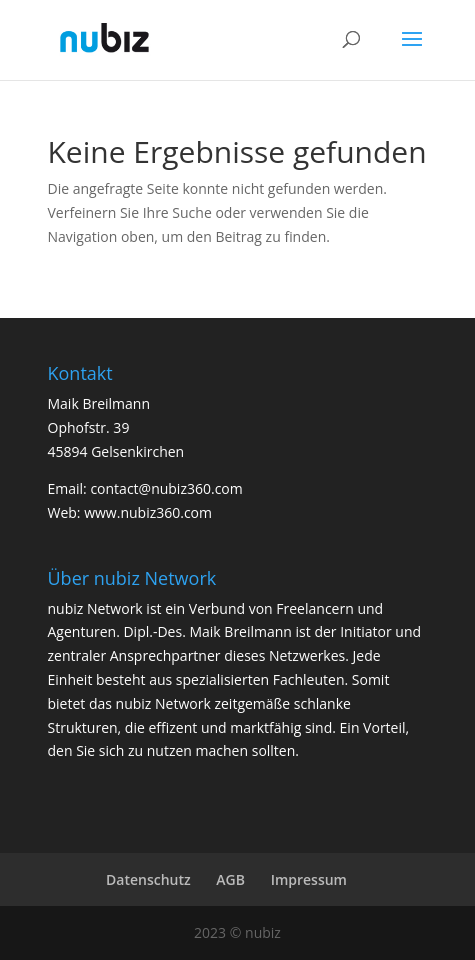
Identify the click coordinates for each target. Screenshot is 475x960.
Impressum (309, 879)
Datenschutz (148, 879)
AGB (230, 879)
